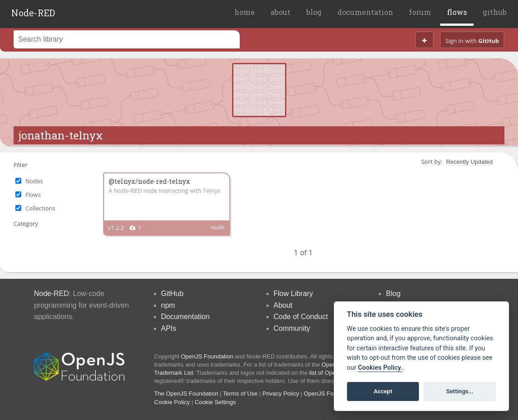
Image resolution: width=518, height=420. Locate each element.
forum (420, 12)
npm (168, 305)
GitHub (172, 294)
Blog (393, 294)
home (245, 12)
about (280, 12)
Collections (40, 208)
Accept (383, 391)
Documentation (185, 317)
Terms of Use (240, 394)
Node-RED (33, 13)
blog (314, 12)
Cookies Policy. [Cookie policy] (380, 368)
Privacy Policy (281, 394)
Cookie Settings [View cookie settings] (215, 402)
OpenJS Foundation (207, 356)
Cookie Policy (172, 402)
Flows (33, 195)
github (495, 12)
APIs (169, 328)
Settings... (460, 391)
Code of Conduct (301, 317)
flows (457, 12)
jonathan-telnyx (60, 135)
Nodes (34, 181)
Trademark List (174, 373)
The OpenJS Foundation (186, 394)
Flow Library (293, 294)
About (283, 305)
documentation (365, 12)
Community (292, 328)
